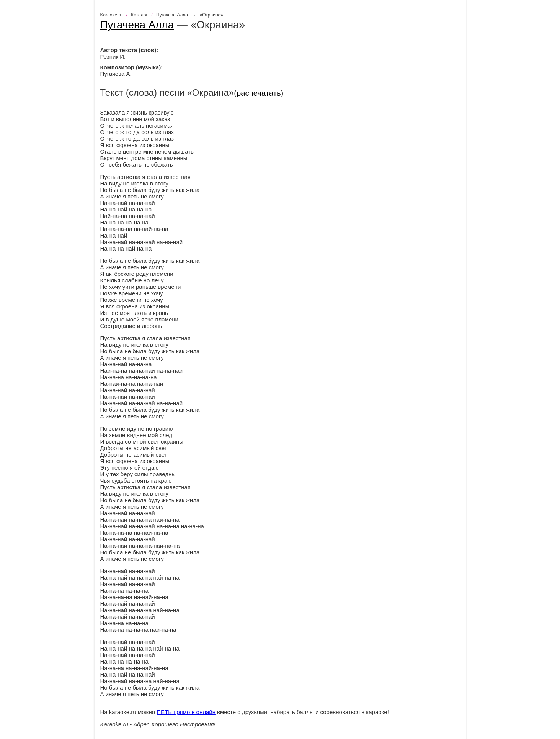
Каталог (139, 15)
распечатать (259, 93)
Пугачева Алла (172, 15)
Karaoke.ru (112, 15)
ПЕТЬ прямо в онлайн (186, 712)
